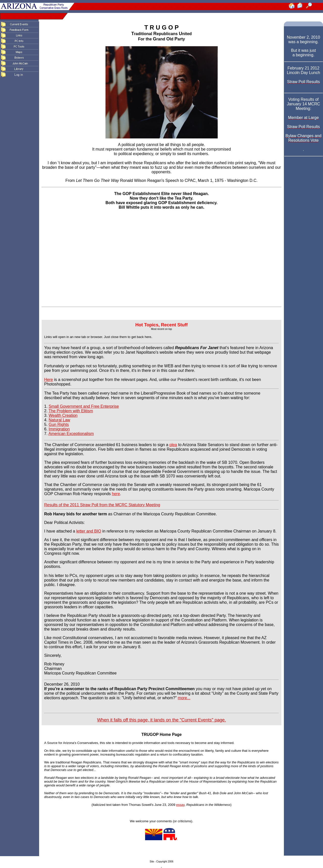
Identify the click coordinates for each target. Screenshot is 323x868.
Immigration (59, 429)
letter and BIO (89, 531)
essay (180, 805)
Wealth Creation (63, 415)
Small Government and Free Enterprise (84, 406)
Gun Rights (59, 425)
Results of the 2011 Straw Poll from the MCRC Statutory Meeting (102, 505)
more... (184, 698)
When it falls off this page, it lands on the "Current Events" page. (162, 720)
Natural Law (59, 420)
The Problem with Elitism (71, 411)
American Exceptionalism (71, 434)
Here (49, 380)
